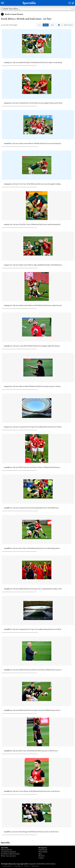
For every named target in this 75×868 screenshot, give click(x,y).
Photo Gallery (43, 852)
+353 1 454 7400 (11, 856)
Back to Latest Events (12, 14)
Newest (46, 25)
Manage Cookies (35, 866)
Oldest (52, 25)
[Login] (70, 3)
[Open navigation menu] (2, 3)
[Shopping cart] (73, 3)
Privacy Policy (18, 866)
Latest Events (43, 850)
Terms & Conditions (7, 866)
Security (26, 866)
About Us (42, 856)
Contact (41, 858)
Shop (40, 854)
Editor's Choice (65, 25)
